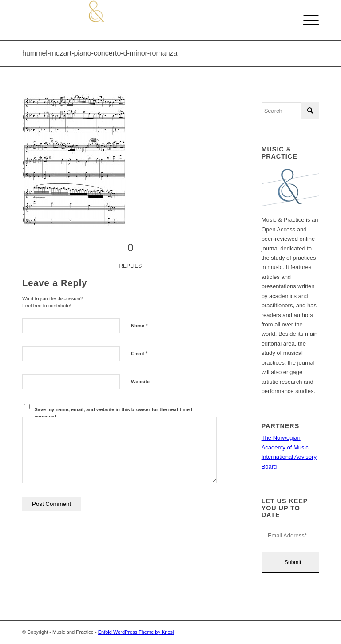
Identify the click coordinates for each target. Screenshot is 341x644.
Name (139, 325)
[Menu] (307, 20)
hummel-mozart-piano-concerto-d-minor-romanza (100, 53)
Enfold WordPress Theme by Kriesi (136, 632)
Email (139, 353)
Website (140, 382)
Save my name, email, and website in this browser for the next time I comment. (114, 413)
